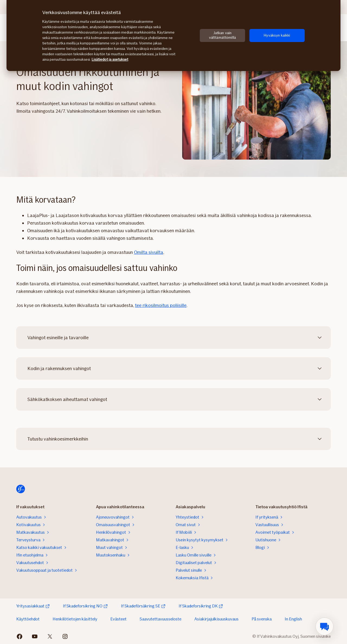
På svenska (262, 619)
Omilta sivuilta (149, 252)
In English (293, 619)
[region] (173, 35)
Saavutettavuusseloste (160, 619)
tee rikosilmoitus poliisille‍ (161, 305)
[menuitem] (324, 626)
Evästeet (118, 619)
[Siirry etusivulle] (21, 489)
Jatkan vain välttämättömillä (222, 35)
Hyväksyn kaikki (277, 35)
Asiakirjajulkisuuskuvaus (216, 619)
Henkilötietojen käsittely (75, 619)
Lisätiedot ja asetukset (110, 59)
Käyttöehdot (28, 619)
